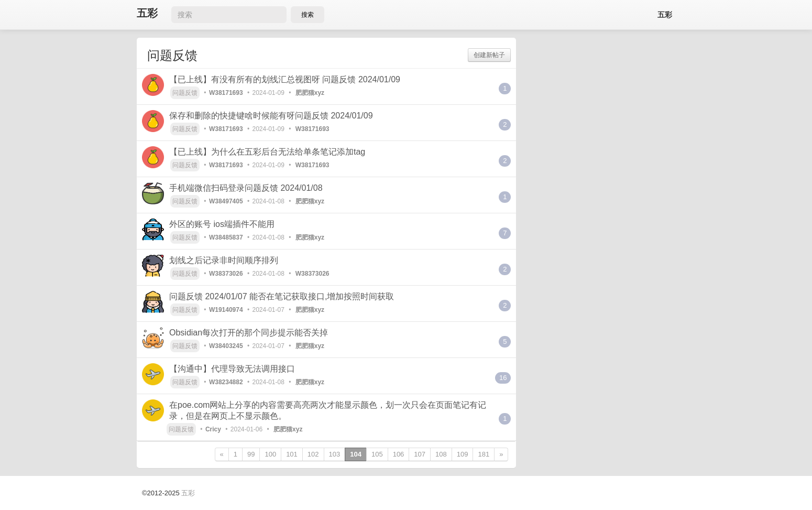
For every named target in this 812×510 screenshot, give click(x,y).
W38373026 (226, 274)
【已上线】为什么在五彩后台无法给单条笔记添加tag (267, 152)
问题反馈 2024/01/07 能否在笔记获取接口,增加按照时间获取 (282, 296)
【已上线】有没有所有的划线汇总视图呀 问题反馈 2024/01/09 (285, 79)
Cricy (213, 429)
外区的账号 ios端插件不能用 (222, 224)
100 (270, 454)
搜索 (308, 15)
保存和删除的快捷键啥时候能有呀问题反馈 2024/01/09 (271, 116)
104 (356, 454)
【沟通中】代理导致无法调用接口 (232, 369)
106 (399, 454)
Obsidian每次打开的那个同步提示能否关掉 (249, 333)
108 (441, 454)
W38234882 (226, 382)
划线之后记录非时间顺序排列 (224, 260)
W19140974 (226, 310)
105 (377, 454)
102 (313, 454)
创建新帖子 (489, 55)
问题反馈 (185, 93)
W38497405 (226, 201)
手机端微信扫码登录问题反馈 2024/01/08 (246, 188)
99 (251, 454)
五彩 (147, 13)
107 (420, 454)
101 (292, 454)
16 (503, 378)
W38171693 (226, 93)
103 (335, 454)
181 (484, 454)
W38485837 (226, 237)
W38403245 (226, 346)
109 (463, 454)
